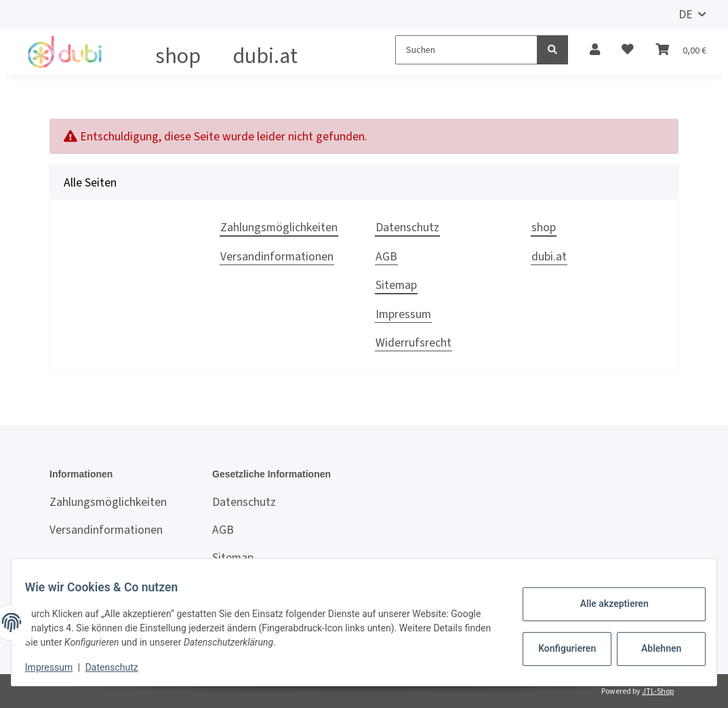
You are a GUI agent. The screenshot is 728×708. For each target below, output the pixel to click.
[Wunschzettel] (628, 50)
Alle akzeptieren (606, 604)
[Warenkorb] (681, 50)
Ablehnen (653, 648)
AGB (386, 256)
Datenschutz (407, 227)
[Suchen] (466, 50)
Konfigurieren (560, 648)
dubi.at (265, 56)
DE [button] (686, 14)
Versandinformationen (277, 256)
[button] (595, 50)
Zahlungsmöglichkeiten (279, 227)
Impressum (403, 314)
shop (178, 56)
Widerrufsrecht (413, 342)
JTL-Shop (658, 691)
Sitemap (396, 285)
